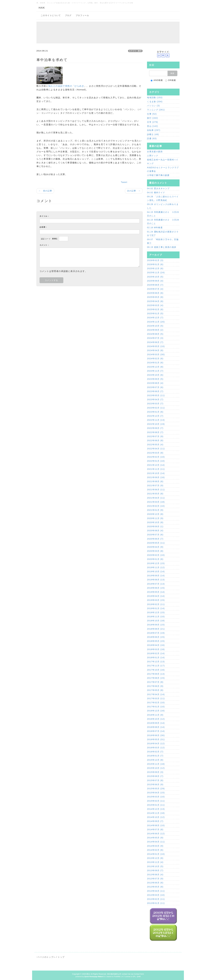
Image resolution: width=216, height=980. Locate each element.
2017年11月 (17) (156, 666)
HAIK (42, 8)
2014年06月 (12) (156, 834)
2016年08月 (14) (156, 727)
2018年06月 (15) (156, 637)
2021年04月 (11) (156, 498)
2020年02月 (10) (156, 555)
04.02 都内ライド (156, 192)
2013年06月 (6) (155, 883)
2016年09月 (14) (156, 723)
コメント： (44, 245)
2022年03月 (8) (155, 453)
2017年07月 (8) (155, 682)
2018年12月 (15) (156, 612)
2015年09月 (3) (155, 772)
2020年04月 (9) (155, 547)
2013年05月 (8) (155, 887)
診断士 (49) (153, 134)
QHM (139, 977)
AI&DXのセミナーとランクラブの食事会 (163, 169)
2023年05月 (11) (156, 395)
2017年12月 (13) (156, 662)
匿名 (88, 974)
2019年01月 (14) (156, 608)
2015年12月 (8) (155, 760)
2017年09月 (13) (156, 674)
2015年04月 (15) (156, 793)
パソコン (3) (153, 106)
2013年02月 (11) (156, 899)
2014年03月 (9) (155, 846)
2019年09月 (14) (156, 576)
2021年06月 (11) (156, 490)
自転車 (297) (154, 130)
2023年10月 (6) (155, 375)
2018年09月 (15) (156, 625)
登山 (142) (153, 126)
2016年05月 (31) (156, 739)
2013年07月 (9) (155, 879)
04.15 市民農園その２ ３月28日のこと (163, 222)
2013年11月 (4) (155, 862)
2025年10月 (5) (155, 277)
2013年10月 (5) (155, 866)
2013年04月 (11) (156, 891)
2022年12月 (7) (155, 416)
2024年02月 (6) (155, 359)
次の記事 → (134, 191)
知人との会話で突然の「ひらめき (66, 86)
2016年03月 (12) (156, 748)
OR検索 (171, 80)
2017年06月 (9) (155, 686)
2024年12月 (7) (155, 318)
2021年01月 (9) (155, 510)
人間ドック (153, 156)
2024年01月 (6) (155, 363)
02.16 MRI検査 (155, 227)
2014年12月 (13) (156, 809)
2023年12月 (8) (155, 367)
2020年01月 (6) (155, 559)
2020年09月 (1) (155, 526)
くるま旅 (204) (155, 102)
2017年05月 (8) (155, 690)
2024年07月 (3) (155, 338)
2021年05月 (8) (155, 494)
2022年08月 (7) (155, 432)
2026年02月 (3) (155, 260)
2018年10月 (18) (156, 621)
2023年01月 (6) (155, 412)
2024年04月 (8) (155, 350)
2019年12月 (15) (156, 563)
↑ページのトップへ (46, 957)
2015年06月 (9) (155, 784)
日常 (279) (153, 122)
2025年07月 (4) (155, 289)
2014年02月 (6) (155, 850)
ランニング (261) (156, 110)
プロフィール (82, 15)
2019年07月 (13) (156, 584)
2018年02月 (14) (156, 653)
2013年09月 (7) (155, 870)
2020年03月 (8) (155, 551)
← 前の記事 (45, 191)
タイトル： (44, 216)
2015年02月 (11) (156, 801)
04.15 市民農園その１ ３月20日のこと (163, 214)
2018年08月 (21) (156, 629)
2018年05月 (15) (156, 641)
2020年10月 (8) (155, 522)
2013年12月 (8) (155, 858)
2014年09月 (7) (155, 821)
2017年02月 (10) (156, 703)
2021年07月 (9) (155, 485)
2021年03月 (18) (156, 502)
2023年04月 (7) (155, 399)
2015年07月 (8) (155, 780)
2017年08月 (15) (156, 678)
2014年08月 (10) (156, 825)
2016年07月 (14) (156, 731)
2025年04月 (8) (155, 301)
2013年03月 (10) (156, 895)
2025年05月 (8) (155, 297)
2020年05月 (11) (156, 543)
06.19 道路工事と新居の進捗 (162, 247)
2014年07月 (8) (155, 829)
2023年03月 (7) (155, 404)
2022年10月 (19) (156, 424)
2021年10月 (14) (156, 473)
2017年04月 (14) (156, 694)
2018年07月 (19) (156, 633)
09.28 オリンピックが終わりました (163, 206)
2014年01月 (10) (156, 854)
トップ (61, 957)
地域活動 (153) (155, 97)
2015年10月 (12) (156, 768)
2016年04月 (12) (156, 743)
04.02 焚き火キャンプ (158, 188)
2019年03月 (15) (156, 600)
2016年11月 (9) (155, 715)
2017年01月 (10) (156, 707)
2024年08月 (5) (155, 334)
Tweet (124, 182)
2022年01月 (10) (156, 461)
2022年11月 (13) (156, 420)
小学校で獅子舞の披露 (158, 175)
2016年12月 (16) (156, 711)
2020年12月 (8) (155, 514)
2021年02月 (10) (156, 506)
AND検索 (157, 80)
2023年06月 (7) (155, 391)
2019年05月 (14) (156, 592)
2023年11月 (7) (155, 371)
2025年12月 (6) (155, 268)
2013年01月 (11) (156, 903)
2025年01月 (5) (155, 313)
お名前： (43, 227)
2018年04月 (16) (156, 645)
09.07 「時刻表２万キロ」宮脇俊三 (163, 241)
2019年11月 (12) (156, 567)
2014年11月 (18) (156, 813)
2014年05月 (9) (155, 838)
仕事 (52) (152, 114)
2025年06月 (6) (155, 293)
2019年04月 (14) (156, 596)
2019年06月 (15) (156, 588)
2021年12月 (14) (156, 465)
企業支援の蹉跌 (155, 152)
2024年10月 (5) (155, 326)
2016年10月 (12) (156, 719)
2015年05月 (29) (156, 789)
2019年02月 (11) (156, 604)
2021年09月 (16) (156, 477)
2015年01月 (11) (156, 805)
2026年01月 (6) (155, 264)
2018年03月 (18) (156, 649)
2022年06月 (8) (155, 440)
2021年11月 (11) (156, 469)
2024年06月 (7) (155, 342)
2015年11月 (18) (156, 764)
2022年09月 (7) (155, 428)
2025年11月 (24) (156, 273)
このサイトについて (51, 15)
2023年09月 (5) (155, 379)
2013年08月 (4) (155, 875)
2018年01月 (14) (156, 657)
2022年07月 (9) (155, 436)
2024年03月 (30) (156, 354)
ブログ (68, 15)
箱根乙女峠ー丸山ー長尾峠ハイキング (163, 161)
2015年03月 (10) (156, 797)
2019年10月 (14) (156, 571)
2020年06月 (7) (155, 539)
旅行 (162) (153, 118)
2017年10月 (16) (156, 670)
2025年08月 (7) (155, 285)
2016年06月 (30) (156, 735)
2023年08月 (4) (155, 383)
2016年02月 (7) (155, 752)
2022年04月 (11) (156, 449)
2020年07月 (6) (155, 535)
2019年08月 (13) (156, 580)
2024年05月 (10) (156, 346)
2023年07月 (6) (155, 387)
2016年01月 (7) (155, 756)
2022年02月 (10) (156, 457)
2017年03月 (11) (156, 698)
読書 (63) (152, 138)
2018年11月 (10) (156, 617)
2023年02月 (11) (156, 408)
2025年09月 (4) (155, 281)
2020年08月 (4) (155, 531)
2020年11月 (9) (155, 518)
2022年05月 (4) (155, 445)
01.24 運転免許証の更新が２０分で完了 (163, 234)
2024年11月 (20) (156, 322)
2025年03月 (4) (155, 305)
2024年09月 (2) (155, 330)
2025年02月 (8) (155, 309)
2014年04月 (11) (156, 842)
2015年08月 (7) (155, 776)
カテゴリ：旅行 (135, 51)
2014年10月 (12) (156, 817)
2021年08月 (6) (155, 481)
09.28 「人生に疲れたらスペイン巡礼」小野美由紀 (163, 198)
